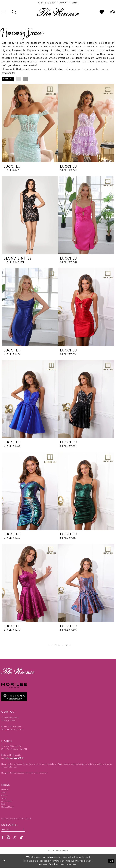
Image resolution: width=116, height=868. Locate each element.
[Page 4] (59, 645)
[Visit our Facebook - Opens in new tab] (2, 838)
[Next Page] (71, 645)
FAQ (3, 804)
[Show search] (14, 12)
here (74, 865)
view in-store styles (77, 69)
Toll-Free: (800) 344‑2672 (12, 729)
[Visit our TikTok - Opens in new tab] (21, 838)
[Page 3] (55, 645)
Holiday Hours (7, 807)
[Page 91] (67, 645)
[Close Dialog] (4, 861)
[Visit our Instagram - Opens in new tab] (8, 838)
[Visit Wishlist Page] (102, 12)
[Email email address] (15, 830)
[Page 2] (52, 645)
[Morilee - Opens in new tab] (58, 685)
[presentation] (30, 123)
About (4, 793)
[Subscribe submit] (26, 830)
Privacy (4, 795)
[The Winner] (58, 12)
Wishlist (5, 790)
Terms (4, 798)
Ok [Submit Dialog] (111, 861)
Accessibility (7, 801)
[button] (8, 79)
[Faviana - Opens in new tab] (58, 697)
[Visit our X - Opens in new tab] (15, 838)
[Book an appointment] (69, 3)
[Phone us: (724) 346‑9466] (47, 3)
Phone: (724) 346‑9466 (11, 727)
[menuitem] (47, 3)
